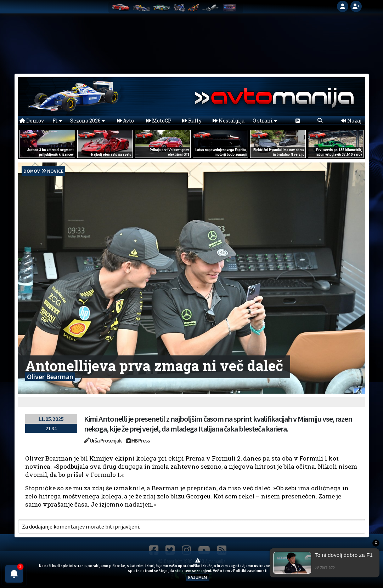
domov (32, 171)
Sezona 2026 (88, 121)
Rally (192, 121)
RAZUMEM (198, 577)
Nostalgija (229, 121)
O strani (265, 121)
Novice (55, 171)
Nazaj (351, 121)
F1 (57, 121)
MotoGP (159, 121)
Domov (32, 121)
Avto (125, 121)
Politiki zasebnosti (250, 571)
